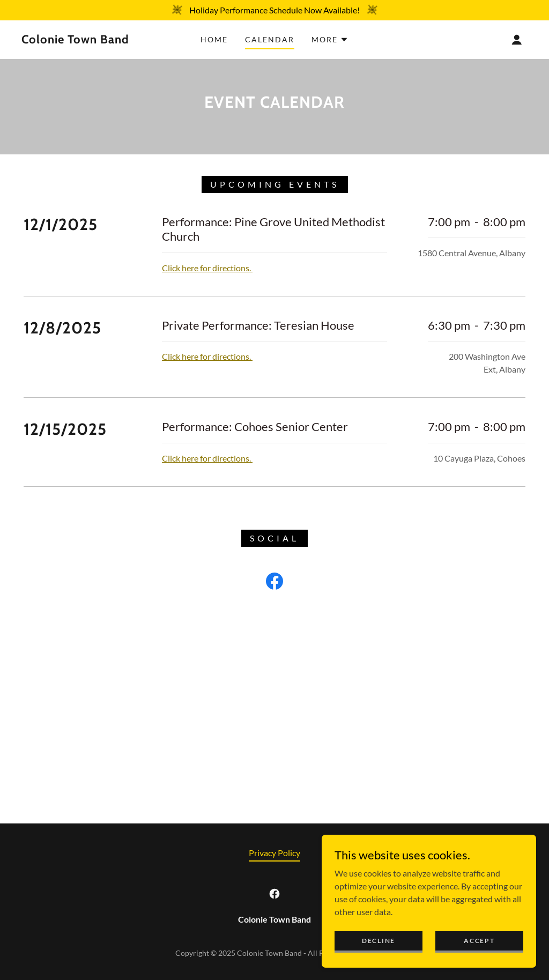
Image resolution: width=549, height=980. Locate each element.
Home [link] (214, 39)
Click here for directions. (207, 268)
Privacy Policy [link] (274, 853)
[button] (330, 40)
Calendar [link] (270, 39)
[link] (89, 40)
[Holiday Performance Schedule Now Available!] (274, 10)
